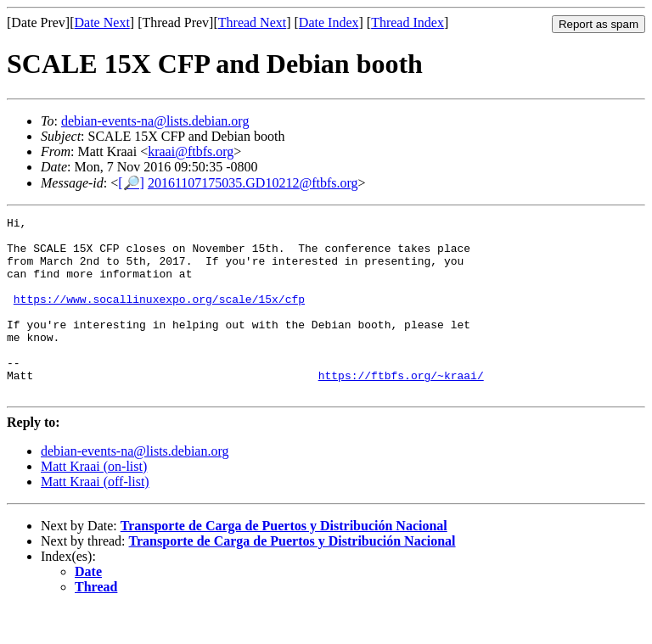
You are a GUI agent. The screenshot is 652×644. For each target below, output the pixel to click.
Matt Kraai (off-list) (95, 517)
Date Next (102, 22)
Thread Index (407, 22)
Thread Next (252, 22)
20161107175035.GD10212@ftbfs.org (253, 183)
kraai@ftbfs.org (191, 151)
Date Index (329, 22)
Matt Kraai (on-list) (94, 502)
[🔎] (131, 183)
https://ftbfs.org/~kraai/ (401, 408)
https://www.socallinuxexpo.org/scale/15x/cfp (159, 316)
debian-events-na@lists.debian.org (155, 121)
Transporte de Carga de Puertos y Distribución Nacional (284, 561)
